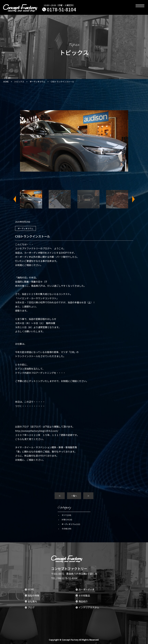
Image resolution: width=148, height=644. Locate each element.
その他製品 (83, 595)
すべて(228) (66, 515)
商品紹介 (82, 601)
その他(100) (66, 529)
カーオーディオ (85, 589)
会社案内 (31, 601)
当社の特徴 (32, 595)
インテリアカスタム (87, 607)
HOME (30, 589)
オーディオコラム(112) (71, 524)
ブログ (30, 607)
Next (131, 199)
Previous (17, 199)
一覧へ (74, 496)
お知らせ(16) (67, 519)
